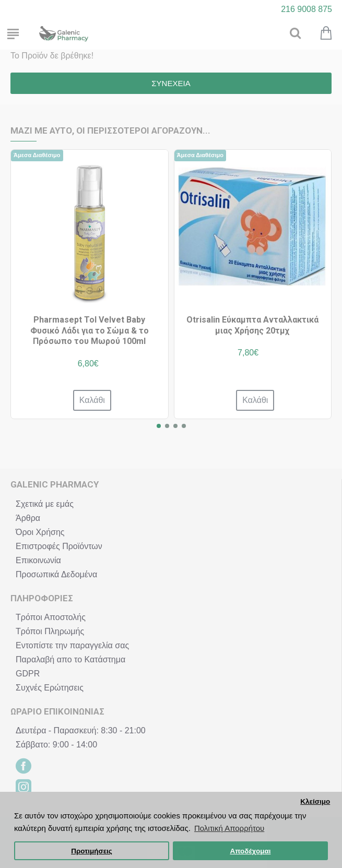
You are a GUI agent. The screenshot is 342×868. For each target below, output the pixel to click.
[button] (159, 426)
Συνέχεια (171, 83)
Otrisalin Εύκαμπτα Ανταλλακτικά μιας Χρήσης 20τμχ (252, 325)
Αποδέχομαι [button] (250, 851)
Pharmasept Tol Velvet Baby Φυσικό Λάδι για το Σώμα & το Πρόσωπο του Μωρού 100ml (90, 331)
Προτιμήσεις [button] (92, 851)
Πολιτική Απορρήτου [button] (229, 828)
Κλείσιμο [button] (315, 801)
